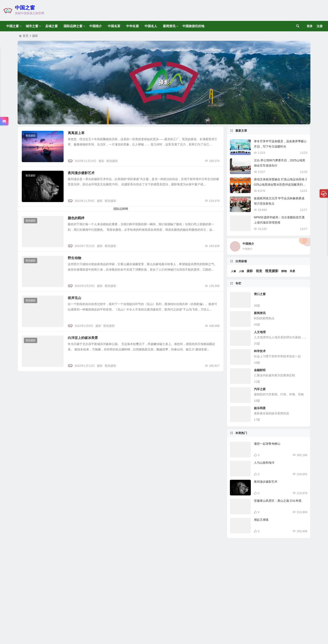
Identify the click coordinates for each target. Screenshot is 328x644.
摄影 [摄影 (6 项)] (250, 271)
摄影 (101, 161)
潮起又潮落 (261, 520)
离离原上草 (76, 133)
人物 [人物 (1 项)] (241, 271)
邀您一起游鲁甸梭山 (267, 444)
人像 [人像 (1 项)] (233, 271)
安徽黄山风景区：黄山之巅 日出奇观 (278, 501)
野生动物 (74, 258)
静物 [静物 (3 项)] (284, 271)
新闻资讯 (169, 26)
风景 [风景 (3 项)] (292, 271)
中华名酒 (132, 26)
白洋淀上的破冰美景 (83, 338)
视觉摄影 (31, 136)
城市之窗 (32, 26)
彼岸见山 (74, 298)
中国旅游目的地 (193, 26)
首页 (26, 36)
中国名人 (151, 26)
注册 (320, 26)
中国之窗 (25, 8)
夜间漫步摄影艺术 (81, 173)
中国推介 (96, 26)
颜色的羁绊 (76, 218)
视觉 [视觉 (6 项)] (259, 271)
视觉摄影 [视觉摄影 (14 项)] (272, 271)
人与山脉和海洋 (264, 463)
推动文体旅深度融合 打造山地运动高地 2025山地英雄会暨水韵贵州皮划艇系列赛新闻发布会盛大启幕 (281, 185)
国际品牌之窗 (73, 26)
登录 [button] (310, 26)
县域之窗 (51, 26)
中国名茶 (114, 26)
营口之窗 (260, 294)
